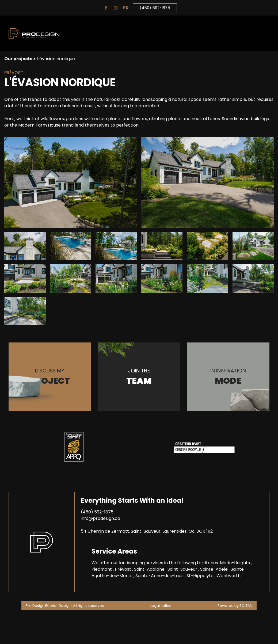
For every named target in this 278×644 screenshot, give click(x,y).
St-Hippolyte (201, 576)
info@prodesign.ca (100, 518)
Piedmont (102, 569)
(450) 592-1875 (155, 8)
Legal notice (161, 606)
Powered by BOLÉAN (235, 606)
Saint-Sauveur (183, 569)
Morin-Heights (235, 563)
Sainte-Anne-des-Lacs (160, 576)
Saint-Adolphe (150, 569)
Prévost (123, 569)
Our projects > (20, 59)
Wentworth (229, 576)
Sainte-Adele (214, 569)
